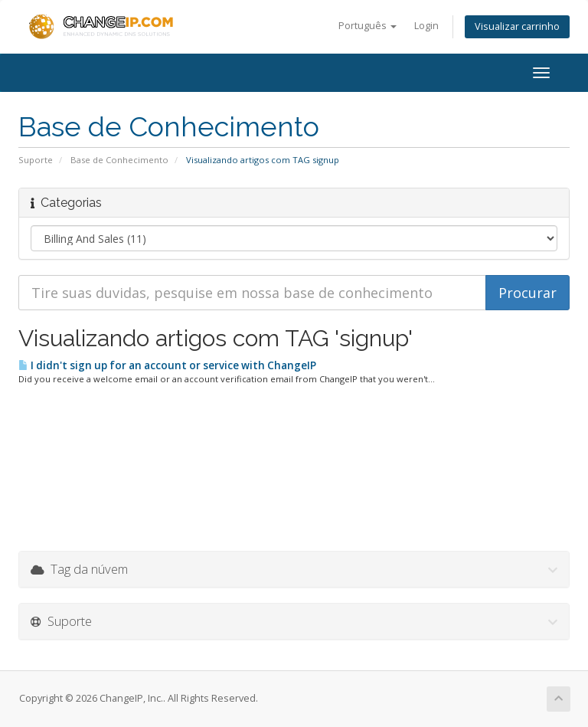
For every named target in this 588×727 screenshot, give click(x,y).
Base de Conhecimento (119, 160)
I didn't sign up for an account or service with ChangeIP (167, 365)
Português (367, 26)
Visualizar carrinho (517, 26)
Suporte (36, 160)
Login (426, 26)
